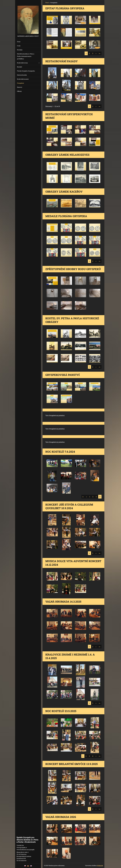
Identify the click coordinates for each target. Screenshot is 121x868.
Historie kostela (22, 75)
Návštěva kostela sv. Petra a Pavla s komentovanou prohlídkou (26, 56)
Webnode (100, 865)
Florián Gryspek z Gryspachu (26, 71)
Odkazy (19, 91)
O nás (19, 46)
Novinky (20, 50)
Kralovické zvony (22, 63)
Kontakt (20, 67)
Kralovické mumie (23, 79)
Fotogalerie (20, 83)
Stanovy (20, 87)
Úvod (19, 42)
